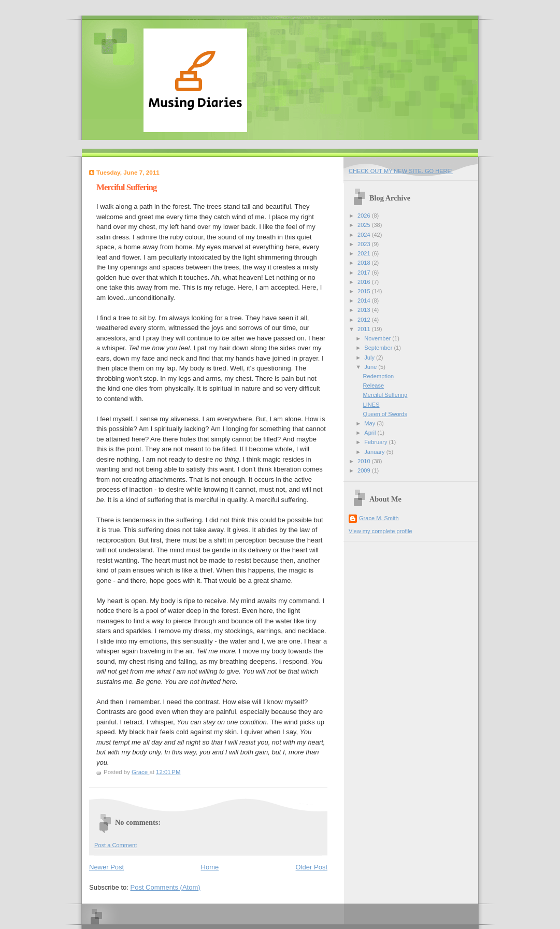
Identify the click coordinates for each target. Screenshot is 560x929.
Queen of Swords (385, 414)
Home (210, 867)
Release (374, 385)
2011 (365, 329)
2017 (365, 273)
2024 (365, 235)
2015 (365, 291)
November (378, 338)
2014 (365, 301)
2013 (365, 310)
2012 (365, 320)
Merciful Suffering (385, 395)
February (376, 442)
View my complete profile (380, 531)
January (375, 452)
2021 (365, 253)
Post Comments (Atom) (166, 887)
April (371, 433)
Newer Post (106, 867)
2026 (365, 216)
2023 (365, 244)
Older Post (312, 867)
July (370, 358)
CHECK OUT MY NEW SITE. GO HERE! (401, 171)
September (379, 348)
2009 (365, 470)
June (371, 367)
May (370, 423)
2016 (365, 282)
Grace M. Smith (379, 518)
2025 (365, 225)
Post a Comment (116, 845)
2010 (365, 461)
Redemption (379, 376)
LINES (371, 405)
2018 (365, 263)
